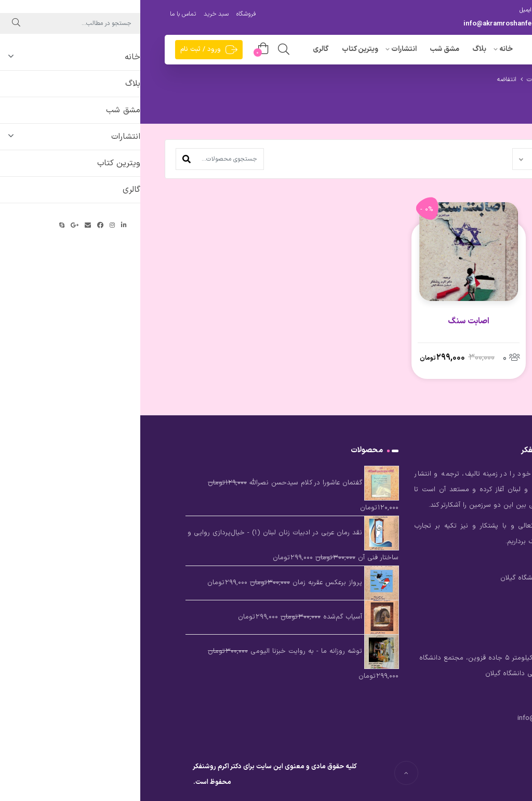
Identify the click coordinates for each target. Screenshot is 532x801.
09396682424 (464, 24)
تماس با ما (43, 14)
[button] (46, 159)
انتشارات (264, 49)
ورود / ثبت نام (69, 49)
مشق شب (304, 49)
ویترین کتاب (220, 49)
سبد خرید (76, 14)
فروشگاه (106, 14)
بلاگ (339, 49)
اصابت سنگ (328, 321)
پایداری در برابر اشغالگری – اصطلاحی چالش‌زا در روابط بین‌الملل (453, 334)
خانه (366, 49)
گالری (181, 49)
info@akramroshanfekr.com (368, 24)
